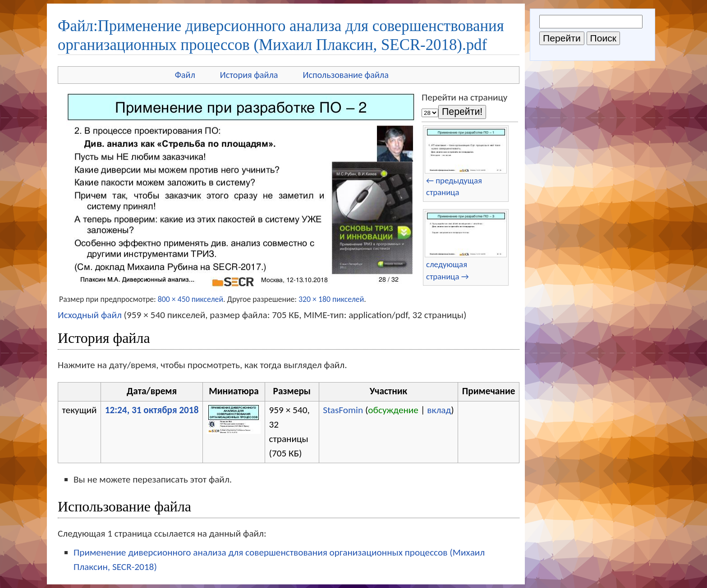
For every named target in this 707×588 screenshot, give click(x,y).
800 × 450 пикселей (191, 299)
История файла (249, 75)
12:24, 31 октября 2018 (152, 410)
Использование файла (346, 75)
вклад (439, 410)
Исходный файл (90, 315)
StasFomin (343, 410)
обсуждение (393, 410)
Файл (185, 75)
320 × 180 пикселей (331, 299)
